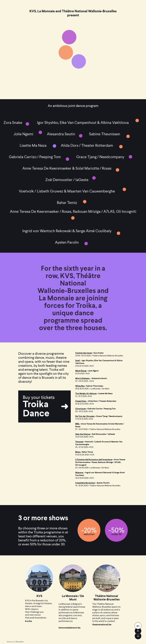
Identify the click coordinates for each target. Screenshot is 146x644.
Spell (78, 361)
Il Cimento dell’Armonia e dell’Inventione (94, 460)
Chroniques (81, 409)
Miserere (79, 473)
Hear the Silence (83, 434)
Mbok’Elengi (81, 371)
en (138, 626)
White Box (80, 386)
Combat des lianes (84, 353)
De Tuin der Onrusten (85, 416)
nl (138, 636)
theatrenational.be (102, 631)
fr (138, 631)
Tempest (79, 442)
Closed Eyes (81, 401)
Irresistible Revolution (85, 483)
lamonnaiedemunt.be (70, 634)
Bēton (78, 452)
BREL (77, 424)
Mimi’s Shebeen (83, 378)
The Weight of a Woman (86, 394)
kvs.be (28, 627)
